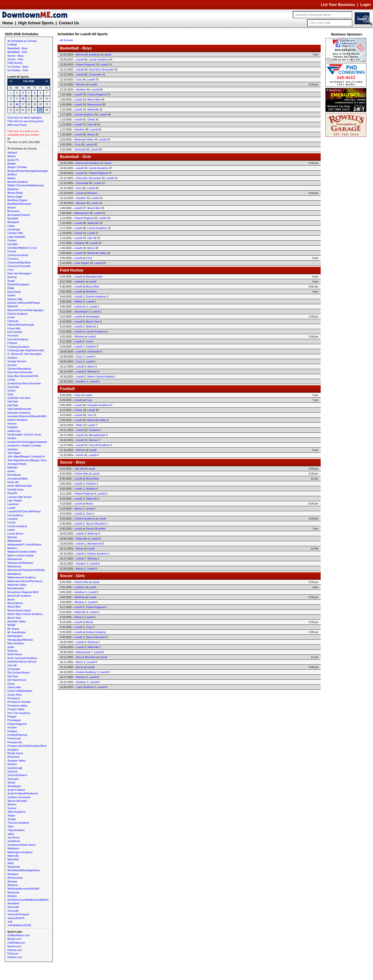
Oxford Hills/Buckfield (20, 691)
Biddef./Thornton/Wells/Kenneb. (26, 185)
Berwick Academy (18, 182)
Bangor (12, 163)
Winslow (12, 881)
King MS (12, 493)
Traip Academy (16, 830)
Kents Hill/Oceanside (20, 486)
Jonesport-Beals (17, 464)
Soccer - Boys (15, 56)
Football (12, 45)
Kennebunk (14, 475)
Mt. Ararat (13, 629)
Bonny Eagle (15, 197)
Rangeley (13, 750)
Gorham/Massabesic (19, 369)
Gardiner (12, 358)
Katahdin (12, 467)
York (10, 922)
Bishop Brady (15, 193)
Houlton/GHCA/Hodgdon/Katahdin (27, 442)
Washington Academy (20, 852)
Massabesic (14, 574)
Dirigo (11, 288)
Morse (11, 599)
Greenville (13, 387)
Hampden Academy (19, 413)
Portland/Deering (17, 735)
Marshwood (14, 566)
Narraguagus (15, 636)
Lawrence (13, 504)
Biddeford (13, 189)
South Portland (16, 790)
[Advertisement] (347, 209)
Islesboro (13, 449)
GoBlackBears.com (19, 935)
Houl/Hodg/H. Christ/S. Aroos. (25, 435)
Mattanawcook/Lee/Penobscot (25, 581)
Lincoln (12, 522)
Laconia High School (19, 497)
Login (365, 5)
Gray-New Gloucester (20, 372)
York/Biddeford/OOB (19, 925)
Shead (11, 782)
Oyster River (15, 695)
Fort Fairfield (15, 332)
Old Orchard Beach (19, 673)
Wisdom (12, 896)
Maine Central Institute (20, 555)
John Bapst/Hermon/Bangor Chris (27, 460)
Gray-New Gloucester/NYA (23, 376)
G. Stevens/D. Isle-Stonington (25, 354)
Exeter (11, 317)
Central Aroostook (18, 255)
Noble (11, 647)
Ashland (12, 153)
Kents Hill (13, 482)
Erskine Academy (17, 314)
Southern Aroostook (19, 797)
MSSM (11, 625)
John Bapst (14, 453)
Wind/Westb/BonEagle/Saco (24, 870)
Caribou (12, 240)
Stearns (12, 804)
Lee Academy (15, 515)
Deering (12, 277)
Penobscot (14, 698)
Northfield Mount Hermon (22, 662)
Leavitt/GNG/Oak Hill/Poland (24, 511)
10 (23, 99)
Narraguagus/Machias (20, 640)
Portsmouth (14, 738)
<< (11, 81)
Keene (11, 471)
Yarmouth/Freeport (18, 914)
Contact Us (69, 23)
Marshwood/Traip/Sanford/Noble (26, 570)
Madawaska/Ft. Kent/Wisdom (24, 544)
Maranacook (15, 559)
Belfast (11, 178)
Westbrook (14, 867)
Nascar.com (14, 946)
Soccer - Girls (15, 59)
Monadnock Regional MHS (23, 592)
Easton (11, 295)
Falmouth (13, 321)
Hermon (12, 424)
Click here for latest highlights (25, 118)
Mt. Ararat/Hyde (16, 632)
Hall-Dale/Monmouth (19, 409)
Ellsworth (13, 306)
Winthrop (13, 885)
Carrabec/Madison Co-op (22, 248)
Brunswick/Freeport (19, 215)
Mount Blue (14, 607)
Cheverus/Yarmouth (19, 266)
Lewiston (12, 519)
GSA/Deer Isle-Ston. (19, 398)
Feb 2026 (29, 81)
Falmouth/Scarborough (21, 325)
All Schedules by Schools (22, 41)
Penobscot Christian (19, 702)
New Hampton (16, 643)
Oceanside (14, 669)
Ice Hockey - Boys (18, 67)
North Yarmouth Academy (22, 658)
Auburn (12, 156)
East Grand (14, 292)
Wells (11, 863)
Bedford (12, 174)
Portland (12, 731)
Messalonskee (16, 588)
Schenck (12, 772)
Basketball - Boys (17, 48)
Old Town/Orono (17, 680)
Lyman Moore (15, 534)
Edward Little (15, 299)
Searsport (13, 779)
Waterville (13, 856)
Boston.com (14, 939)
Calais (11, 226)
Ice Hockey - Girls (18, 70)
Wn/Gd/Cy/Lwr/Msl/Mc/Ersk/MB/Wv (28, 900)
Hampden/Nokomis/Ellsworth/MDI (27, 416)
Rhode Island (15, 753)
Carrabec (13, 244)
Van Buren (13, 837)
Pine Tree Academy (19, 713)
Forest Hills (14, 328)
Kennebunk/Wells (17, 479)
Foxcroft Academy (18, 339)
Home (8, 23)
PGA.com (13, 954)
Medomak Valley (17, 585)
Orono (11, 684)
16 (17, 104)
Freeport (12, 343)
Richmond (13, 757)
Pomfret (12, 728)
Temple (12, 819)
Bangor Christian (17, 167)
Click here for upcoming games (25, 121)
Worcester (13, 907)
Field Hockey (15, 63)
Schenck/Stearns (17, 775)
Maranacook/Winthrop (20, 563)
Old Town (13, 676)
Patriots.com (15, 950)
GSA (10, 394)
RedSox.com (15, 957)
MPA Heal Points (17, 125)
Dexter (11, 281)
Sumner (12, 808)
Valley (11, 834)
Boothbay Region (17, 200)
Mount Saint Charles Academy (25, 614)
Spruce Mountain (17, 801)
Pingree (12, 717)
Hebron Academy (17, 420)
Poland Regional (17, 724)
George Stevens (17, 361)
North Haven (15, 654)
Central (12, 251)
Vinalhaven (14, 841)
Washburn (13, 848)
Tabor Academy (16, 812)
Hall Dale (13, 401)
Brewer (12, 208)
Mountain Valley (17, 621)
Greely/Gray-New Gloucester (24, 383)
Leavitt (11, 508)
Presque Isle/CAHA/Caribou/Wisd (27, 746)
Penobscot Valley (17, 706)
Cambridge (14, 229)
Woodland (13, 903)
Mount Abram (15, 603)
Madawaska (14, 541)
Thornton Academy (18, 823)
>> (47, 81)
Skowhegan (14, 786)
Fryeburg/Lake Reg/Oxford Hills (26, 350)
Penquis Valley (16, 709)
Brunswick (13, 211)
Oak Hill (12, 665)
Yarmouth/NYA (16, 918)
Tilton (11, 827)
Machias (12, 537)
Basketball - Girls (17, 52)
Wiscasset (13, 892)
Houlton (12, 438)
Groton (11, 391)
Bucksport (13, 222)
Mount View (14, 618)
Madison (12, 548)
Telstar (11, 816)
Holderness (14, 431)
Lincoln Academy (17, 526)
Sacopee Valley (16, 761)
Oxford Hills (14, 687)
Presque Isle (15, 742)
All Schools (66, 40)
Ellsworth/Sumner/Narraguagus (26, 310)
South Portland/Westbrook (23, 793)
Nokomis (12, 651)
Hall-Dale (13, 405)
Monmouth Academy (19, 596)
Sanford (12, 764)
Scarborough (15, 768)
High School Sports (36, 23)
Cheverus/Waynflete (19, 262)
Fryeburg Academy (18, 347)
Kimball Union (15, 490)
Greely (11, 380)
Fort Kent (13, 336)
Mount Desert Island (19, 610)
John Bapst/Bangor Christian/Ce (26, 456)
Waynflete (13, 859)
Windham (13, 874)
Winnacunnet (15, 878)
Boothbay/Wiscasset (19, 204)
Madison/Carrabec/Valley (22, 552)
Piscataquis (14, 720)
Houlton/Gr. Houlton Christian (24, 445)
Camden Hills (15, 233)
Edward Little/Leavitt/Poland (24, 303)
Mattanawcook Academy (22, 577)
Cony (10, 270)
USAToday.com (16, 943)
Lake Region (15, 500)
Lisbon (11, 530)
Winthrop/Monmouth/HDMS (23, 889)
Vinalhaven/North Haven (22, 845)
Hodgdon (13, 427)
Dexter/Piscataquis (18, 284)
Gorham (12, 365)
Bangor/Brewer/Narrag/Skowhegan (28, 171)
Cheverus (13, 259)
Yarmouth (13, 911)
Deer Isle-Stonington (19, 273)
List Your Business (338, 5)
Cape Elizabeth (16, 237)
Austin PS (13, 160)
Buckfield (13, 218)
